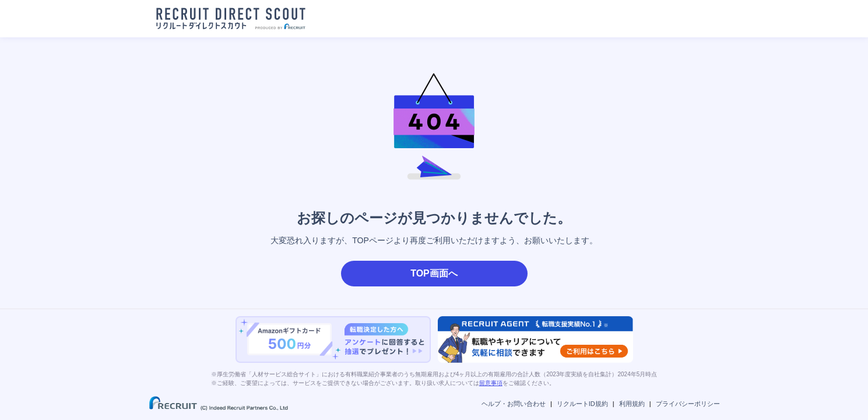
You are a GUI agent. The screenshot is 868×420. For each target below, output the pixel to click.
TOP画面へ (434, 273)
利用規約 (632, 404)
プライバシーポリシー (688, 404)
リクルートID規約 (582, 404)
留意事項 (491, 383)
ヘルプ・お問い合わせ (514, 404)
